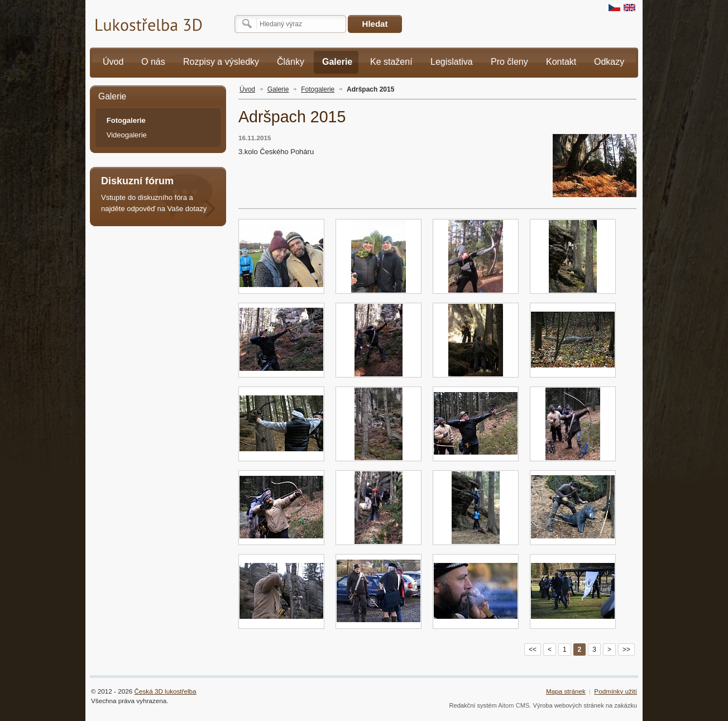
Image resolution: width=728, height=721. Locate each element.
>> (626, 650)
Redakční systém (473, 705)
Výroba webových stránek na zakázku (585, 705)
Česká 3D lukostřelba (166, 691)
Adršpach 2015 (370, 89)
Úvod (247, 89)
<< (533, 650)
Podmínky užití (616, 691)
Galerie (278, 89)
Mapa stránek (566, 691)
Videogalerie (127, 135)
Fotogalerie (318, 89)
